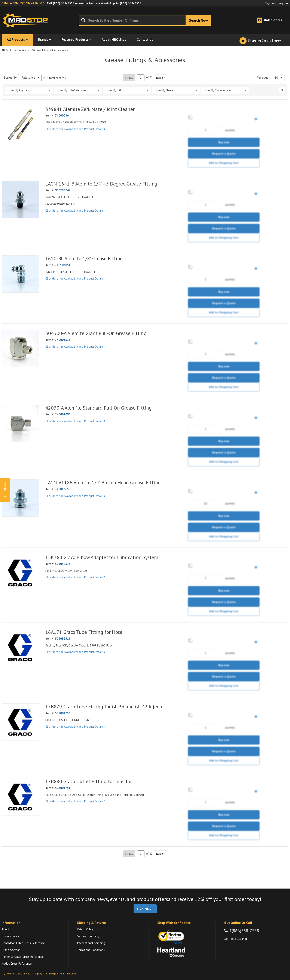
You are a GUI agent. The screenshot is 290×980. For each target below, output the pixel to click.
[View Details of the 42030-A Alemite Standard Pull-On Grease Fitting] (20, 423)
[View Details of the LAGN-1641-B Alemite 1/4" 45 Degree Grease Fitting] (20, 199)
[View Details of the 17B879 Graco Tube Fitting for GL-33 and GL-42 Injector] (20, 722)
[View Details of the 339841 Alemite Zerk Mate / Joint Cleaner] (20, 125)
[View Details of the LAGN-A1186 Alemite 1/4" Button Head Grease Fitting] (20, 498)
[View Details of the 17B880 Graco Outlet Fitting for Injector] (20, 797)
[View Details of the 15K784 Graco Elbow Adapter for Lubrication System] (20, 573)
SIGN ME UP (145, 909)
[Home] (27, 20)
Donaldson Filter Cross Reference (23, 943)
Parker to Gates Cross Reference (23, 957)
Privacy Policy (10, 936)
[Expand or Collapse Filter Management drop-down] (282, 90)
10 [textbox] (276, 78)
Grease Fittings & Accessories (51, 50)
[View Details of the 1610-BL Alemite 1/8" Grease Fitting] (20, 274)
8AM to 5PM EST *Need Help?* (23, 3)
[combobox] (145, 20)
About (5, 929)
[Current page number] (141, 78)
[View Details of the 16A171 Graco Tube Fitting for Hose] (20, 648)
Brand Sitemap (11, 950)
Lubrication (25, 50)
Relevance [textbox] (28, 78)
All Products (9, 50)
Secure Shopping (88, 936)
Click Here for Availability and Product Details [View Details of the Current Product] (75, 129)
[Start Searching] (198, 20)
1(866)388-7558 (244, 931)
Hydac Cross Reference (17, 964)
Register (283, 3)
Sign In (269, 3)
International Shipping (91, 943)
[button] (161, 78)
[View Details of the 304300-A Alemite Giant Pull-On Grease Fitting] (20, 349)
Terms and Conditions (91, 950)
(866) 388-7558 (64, 3)
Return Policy (85, 929)
